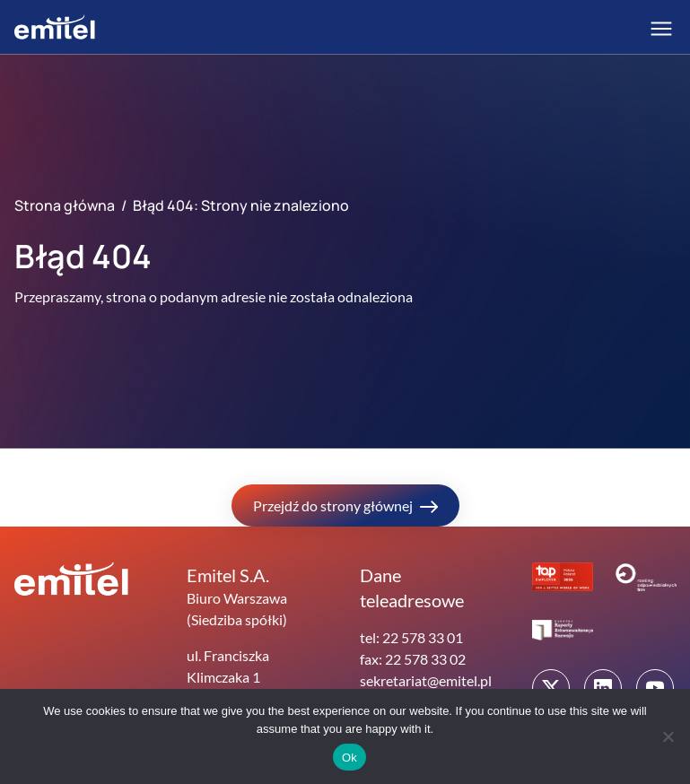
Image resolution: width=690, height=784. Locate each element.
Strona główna (65, 205)
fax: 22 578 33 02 (413, 659)
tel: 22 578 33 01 (411, 637)
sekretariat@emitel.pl (426, 680)
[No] (668, 736)
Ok (349, 758)
